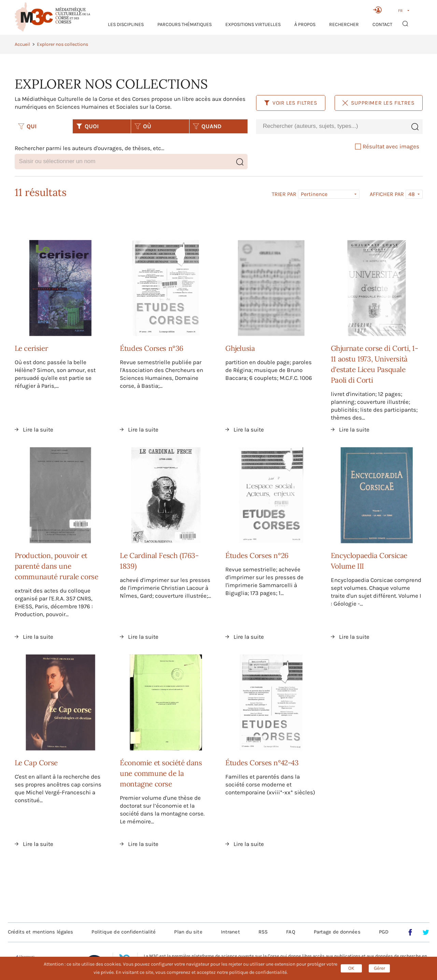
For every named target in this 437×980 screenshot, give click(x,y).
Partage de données (337, 932)
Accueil (22, 44)
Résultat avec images (387, 146)
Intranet (230, 932)
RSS (263, 932)
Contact (382, 24)
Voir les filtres (291, 103)
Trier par (284, 194)
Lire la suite (38, 429)
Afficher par (387, 194)
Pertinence (314, 194)
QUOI (87, 126)
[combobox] (332, 126)
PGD (384, 932)
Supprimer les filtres (379, 103)
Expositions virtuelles (253, 24)
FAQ (291, 932)
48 (412, 194)
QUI (27, 126)
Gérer (379, 968)
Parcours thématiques (185, 24)
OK (351, 968)
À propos (305, 24)
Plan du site (188, 932)
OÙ (143, 126)
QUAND (207, 126)
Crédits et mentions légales (41, 932)
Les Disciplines (126, 24)
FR (400, 11)
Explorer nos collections (62, 44)
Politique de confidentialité (124, 932)
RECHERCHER (344, 24)
